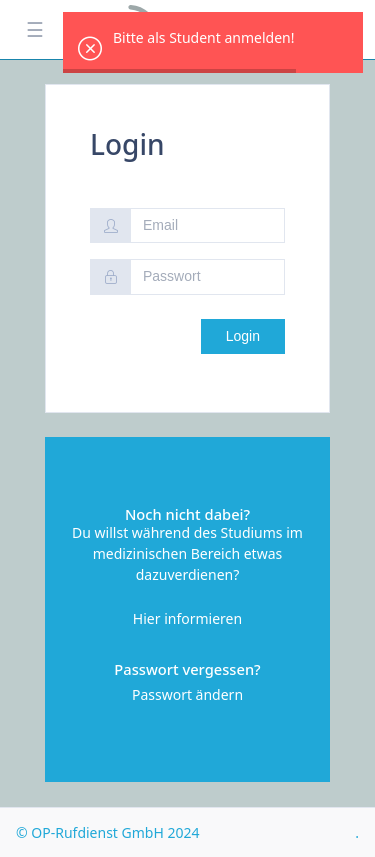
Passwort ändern (187, 694)
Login (243, 336)
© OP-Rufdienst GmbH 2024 (107, 832)
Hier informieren (187, 618)
